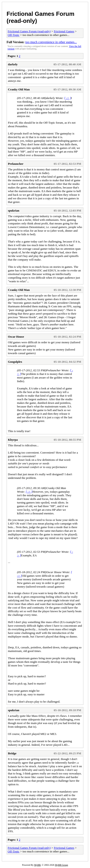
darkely (13, 64)
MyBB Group (61, 865)
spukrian (14, 211)
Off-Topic (14, 35)
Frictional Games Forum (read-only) (29, 31)
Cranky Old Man (19, 89)
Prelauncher (16, 164)
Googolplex (15, 362)
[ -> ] (68, 98)
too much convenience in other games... (51, 42)
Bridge (12, 753)
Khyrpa (13, 440)
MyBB (37, 865)
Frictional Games (64, 31)
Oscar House (16, 337)
